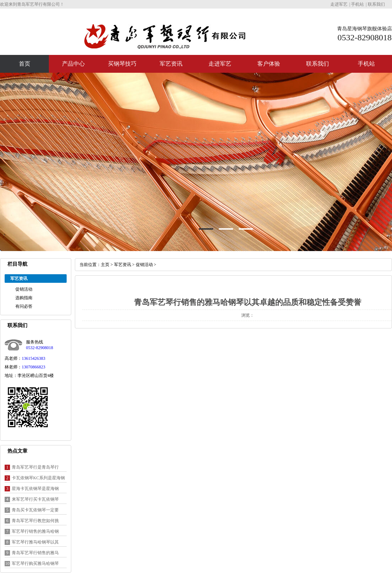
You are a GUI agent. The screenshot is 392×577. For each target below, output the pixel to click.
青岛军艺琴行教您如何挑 (35, 521)
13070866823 (33, 367)
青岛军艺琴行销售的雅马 (35, 553)
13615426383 (33, 358)
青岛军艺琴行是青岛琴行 (35, 467)
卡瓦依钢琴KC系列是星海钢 (38, 478)
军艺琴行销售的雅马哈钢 (35, 531)
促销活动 (24, 289)
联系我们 (376, 4)
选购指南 (24, 298)
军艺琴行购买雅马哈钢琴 (35, 563)
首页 (25, 64)
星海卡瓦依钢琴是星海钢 (35, 489)
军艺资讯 (171, 64)
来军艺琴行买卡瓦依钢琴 (35, 499)
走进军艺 (339, 4)
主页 (105, 265)
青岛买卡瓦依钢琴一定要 (35, 510)
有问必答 (24, 306)
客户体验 (269, 64)
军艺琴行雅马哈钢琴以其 (35, 542)
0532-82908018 (40, 348)
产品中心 (73, 64)
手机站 (357, 4)
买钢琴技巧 (122, 64)
